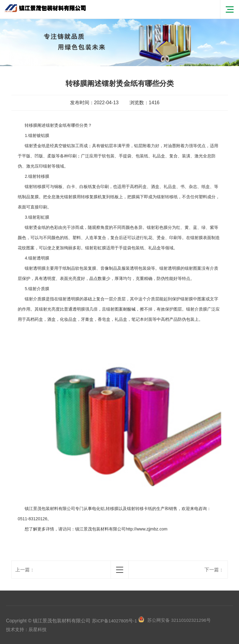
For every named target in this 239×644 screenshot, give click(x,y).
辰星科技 (38, 629)
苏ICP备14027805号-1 (115, 621)
